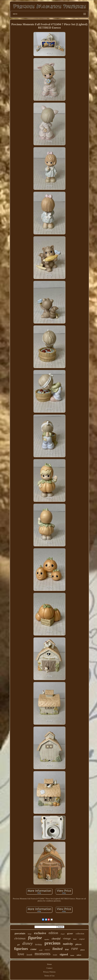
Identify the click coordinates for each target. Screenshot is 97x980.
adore (79, 955)
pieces (78, 944)
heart (75, 939)
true (67, 949)
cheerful (56, 939)
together (47, 939)
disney (27, 943)
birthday (39, 945)
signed (64, 954)
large (30, 934)
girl (19, 945)
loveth (29, 955)
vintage (67, 938)
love (21, 954)
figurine (35, 938)
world (41, 950)
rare (75, 948)
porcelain (20, 933)
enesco (47, 950)
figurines (21, 949)
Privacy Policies (49, 972)
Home (49, 964)
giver (70, 934)
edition (53, 933)
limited (57, 949)
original (82, 939)
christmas (20, 938)
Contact (49, 968)
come (33, 949)
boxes (72, 955)
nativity (68, 944)
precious (52, 943)
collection (80, 934)
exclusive (40, 933)
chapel (63, 934)
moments (43, 954)
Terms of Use (49, 976)
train (55, 955)
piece (83, 950)
